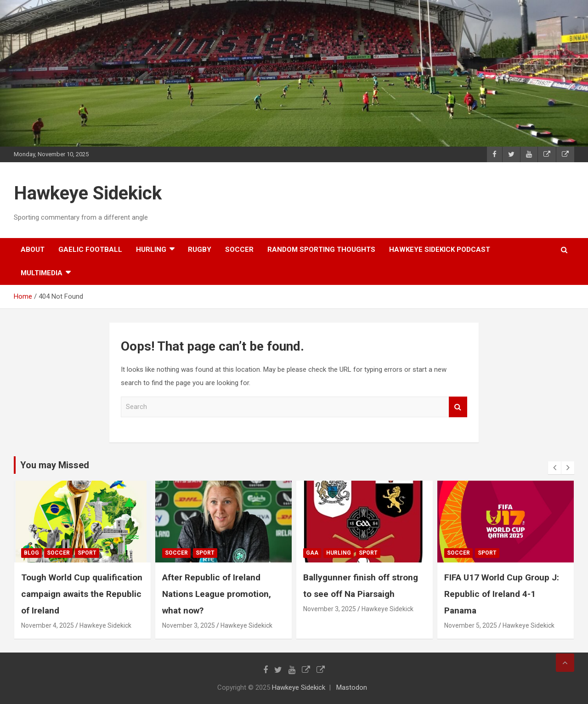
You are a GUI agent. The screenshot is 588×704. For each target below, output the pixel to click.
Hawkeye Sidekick (88, 193)
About (33, 250)
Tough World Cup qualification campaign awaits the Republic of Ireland (83, 594)
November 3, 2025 (190, 625)
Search (458, 407)
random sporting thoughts (321, 250)
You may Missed (55, 465)
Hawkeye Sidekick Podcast (440, 250)
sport (88, 553)
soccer (239, 250)
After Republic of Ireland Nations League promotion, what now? (218, 594)
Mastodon (352, 687)
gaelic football (90, 250)
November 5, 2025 (472, 625)
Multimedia (42, 273)
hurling (151, 250)
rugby (200, 250)
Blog (33, 553)
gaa (314, 553)
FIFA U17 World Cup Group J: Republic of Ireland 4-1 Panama (503, 594)
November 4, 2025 (49, 625)
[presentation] (554, 468)
